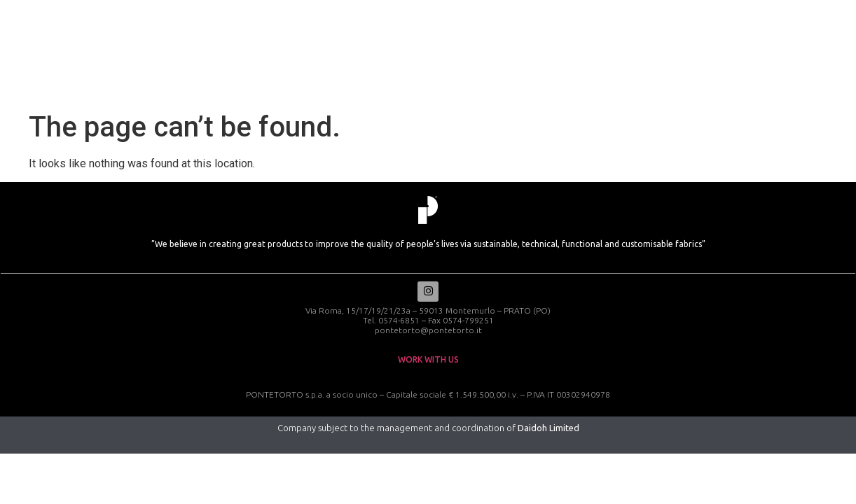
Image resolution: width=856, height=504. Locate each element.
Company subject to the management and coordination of (428, 429)
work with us (428, 361)
